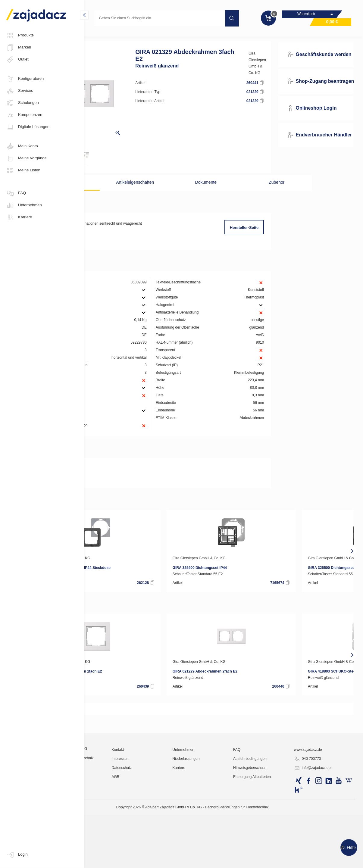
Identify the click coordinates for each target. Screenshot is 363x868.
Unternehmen (24, 205)
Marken (19, 48)
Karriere (19, 217)
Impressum (167, 851)
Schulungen (22, 103)
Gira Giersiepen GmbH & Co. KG (275, 75)
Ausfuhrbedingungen (274, 851)
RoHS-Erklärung (115, 510)
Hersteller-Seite (261, 237)
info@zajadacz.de (325, 861)
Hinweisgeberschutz (273, 860)
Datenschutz (168, 860)
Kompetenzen (24, 115)
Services (20, 91)
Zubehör (263, 191)
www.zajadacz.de (321, 842)
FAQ (16, 193)
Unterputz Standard (183, 37)
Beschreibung (116, 191)
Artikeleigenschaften (165, 191)
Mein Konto (22, 146)
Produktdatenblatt (116, 501)
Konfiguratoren (25, 79)
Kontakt (164, 842)
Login (17, 855)
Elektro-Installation (106, 37)
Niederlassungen (221, 851)
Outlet (17, 60)
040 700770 (320, 852)
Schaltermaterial (144, 37)
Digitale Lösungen (28, 127)
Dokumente (214, 191)
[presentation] (93, 582)
